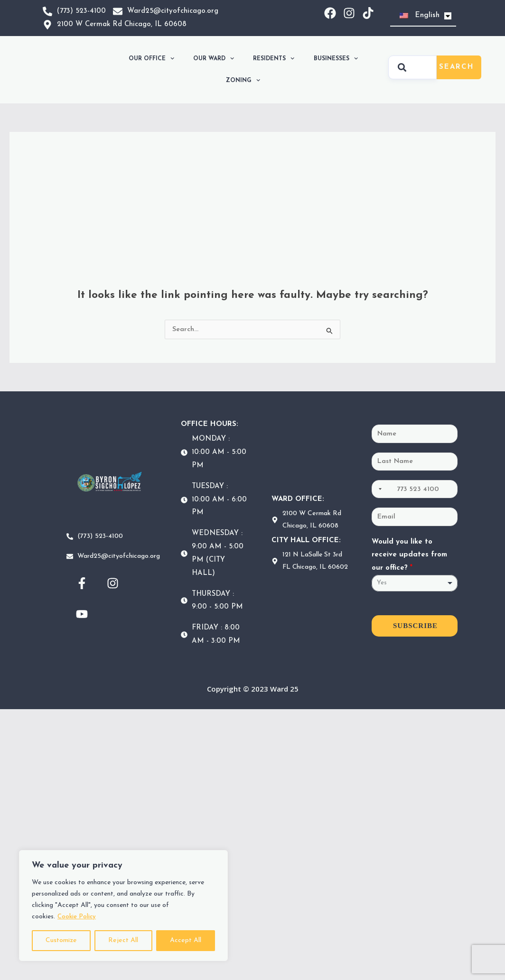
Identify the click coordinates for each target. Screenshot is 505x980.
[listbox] (415, 586)
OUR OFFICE (151, 58)
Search (457, 67)
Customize (61, 940)
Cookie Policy (78, 917)
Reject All (123, 940)
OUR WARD (214, 58)
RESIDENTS (274, 58)
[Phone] (415, 490)
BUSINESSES (336, 58)
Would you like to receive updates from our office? (409, 557)
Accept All (186, 940)
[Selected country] (378, 490)
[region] (123, 906)
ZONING (243, 80)
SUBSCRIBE (415, 628)
